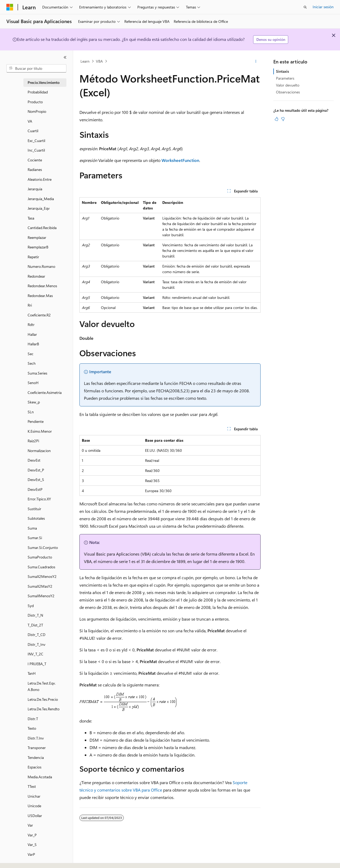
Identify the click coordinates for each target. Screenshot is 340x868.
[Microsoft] (10, 7)
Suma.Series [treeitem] (37, 373)
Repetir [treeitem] (33, 257)
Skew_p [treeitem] (34, 402)
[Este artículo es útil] (277, 119)
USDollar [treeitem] (35, 816)
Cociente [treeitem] (35, 160)
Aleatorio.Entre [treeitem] (40, 179)
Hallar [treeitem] (32, 334)
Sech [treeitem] (32, 363)
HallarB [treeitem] (33, 344)
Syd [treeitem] (31, 606)
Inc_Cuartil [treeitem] (36, 150)
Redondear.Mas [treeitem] (40, 296)
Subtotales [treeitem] (36, 518)
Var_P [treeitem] (32, 835)
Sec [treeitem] (31, 354)
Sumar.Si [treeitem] (35, 538)
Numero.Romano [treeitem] (41, 266)
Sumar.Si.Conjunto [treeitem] (43, 547)
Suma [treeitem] (32, 528)
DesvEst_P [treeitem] (36, 470)
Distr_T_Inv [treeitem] (37, 644)
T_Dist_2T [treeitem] (35, 625)
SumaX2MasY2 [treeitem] (40, 586)
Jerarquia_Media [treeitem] (41, 199)
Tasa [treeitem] (31, 218)
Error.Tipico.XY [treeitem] (39, 499)
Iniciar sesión (323, 7)
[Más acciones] (256, 61)
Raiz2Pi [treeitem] (33, 441)
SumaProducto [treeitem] (40, 557)
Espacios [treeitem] (35, 767)
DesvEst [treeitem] (34, 460)
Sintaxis (282, 71)
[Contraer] (65, 57)
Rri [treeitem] (30, 305)
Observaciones (288, 92)
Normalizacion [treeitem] (39, 451)
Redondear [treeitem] (36, 276)
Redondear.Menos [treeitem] (42, 286)
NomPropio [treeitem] (37, 111)
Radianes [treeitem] (35, 169)
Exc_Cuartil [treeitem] (36, 141)
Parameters (285, 78)
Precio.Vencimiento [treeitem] (44, 82)
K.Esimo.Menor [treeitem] (40, 431)
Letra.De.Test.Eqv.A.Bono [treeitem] (42, 686)
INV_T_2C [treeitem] (35, 654)
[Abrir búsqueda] (305, 7)
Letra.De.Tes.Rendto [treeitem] (44, 709)
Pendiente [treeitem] (36, 421)
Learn (85, 61)
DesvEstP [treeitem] (35, 489)
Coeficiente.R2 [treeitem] (39, 315)
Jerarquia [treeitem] (35, 189)
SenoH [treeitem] (33, 383)
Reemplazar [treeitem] (37, 237)
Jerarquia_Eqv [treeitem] (39, 208)
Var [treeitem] (30, 825)
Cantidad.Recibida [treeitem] (42, 228)
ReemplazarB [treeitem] (38, 247)
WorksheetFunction (180, 160)
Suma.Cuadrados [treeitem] (41, 567)
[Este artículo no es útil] (283, 119)
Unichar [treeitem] (34, 796)
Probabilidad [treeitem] (38, 92)
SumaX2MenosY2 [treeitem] (42, 576)
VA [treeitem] (30, 121)
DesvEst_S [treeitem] (36, 480)
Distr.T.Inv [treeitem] (36, 738)
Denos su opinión (271, 39)
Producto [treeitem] (35, 102)
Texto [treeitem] (32, 728)
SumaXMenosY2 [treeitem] (41, 596)
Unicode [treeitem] (34, 806)
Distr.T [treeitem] (33, 719)
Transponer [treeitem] (37, 748)
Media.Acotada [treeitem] (40, 777)
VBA (99, 61)
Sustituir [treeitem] (34, 509)
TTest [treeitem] (32, 786)
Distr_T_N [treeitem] (35, 615)
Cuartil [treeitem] (33, 131)
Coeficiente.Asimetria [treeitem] (45, 392)
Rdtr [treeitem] (31, 325)
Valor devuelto (288, 85)
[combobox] (36, 68)
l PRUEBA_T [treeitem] (37, 664)
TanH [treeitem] (32, 673)
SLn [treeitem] (31, 412)
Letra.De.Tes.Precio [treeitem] (43, 699)
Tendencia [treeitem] (36, 757)
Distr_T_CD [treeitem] (37, 635)
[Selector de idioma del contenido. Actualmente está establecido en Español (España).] (26, 859)
